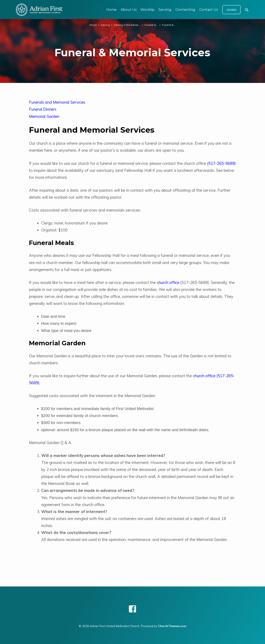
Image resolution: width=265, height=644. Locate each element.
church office (168, 283)
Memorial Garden (44, 116)
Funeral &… (152, 25)
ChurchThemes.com (172, 626)
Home (111, 10)
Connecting (185, 10)
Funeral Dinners (43, 109)
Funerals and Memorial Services (57, 102)
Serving (165, 10)
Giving (232, 10)
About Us (129, 10)
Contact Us (209, 10)
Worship (148, 10)
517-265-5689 (221, 163)
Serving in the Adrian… (127, 25)
